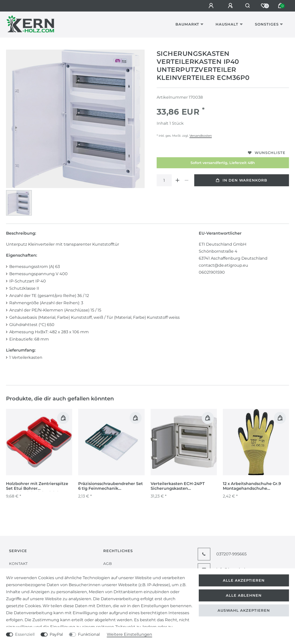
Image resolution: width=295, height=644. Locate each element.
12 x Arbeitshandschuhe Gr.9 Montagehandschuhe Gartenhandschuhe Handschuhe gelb (252, 486)
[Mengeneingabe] (164, 180)
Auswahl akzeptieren (244, 610)
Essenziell (25, 634)
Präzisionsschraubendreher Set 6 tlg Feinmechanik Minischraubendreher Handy (111, 486)
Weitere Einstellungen (129, 634)
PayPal (56, 634)
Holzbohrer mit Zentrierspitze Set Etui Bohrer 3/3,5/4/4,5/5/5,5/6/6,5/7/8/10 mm (39, 486)
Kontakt (18, 564)
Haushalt (227, 24)
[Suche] (246, 6)
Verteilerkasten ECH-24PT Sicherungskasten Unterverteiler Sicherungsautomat (178, 486)
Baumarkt (187, 24)
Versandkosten (201, 136)
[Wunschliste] (263, 6)
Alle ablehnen (244, 595)
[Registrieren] (228, 6)
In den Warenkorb (241, 180)
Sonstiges (267, 24)
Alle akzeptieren (244, 580)
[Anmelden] (209, 6)
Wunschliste (267, 153)
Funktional (89, 634)
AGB (108, 564)
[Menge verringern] (187, 180)
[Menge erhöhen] (178, 180)
